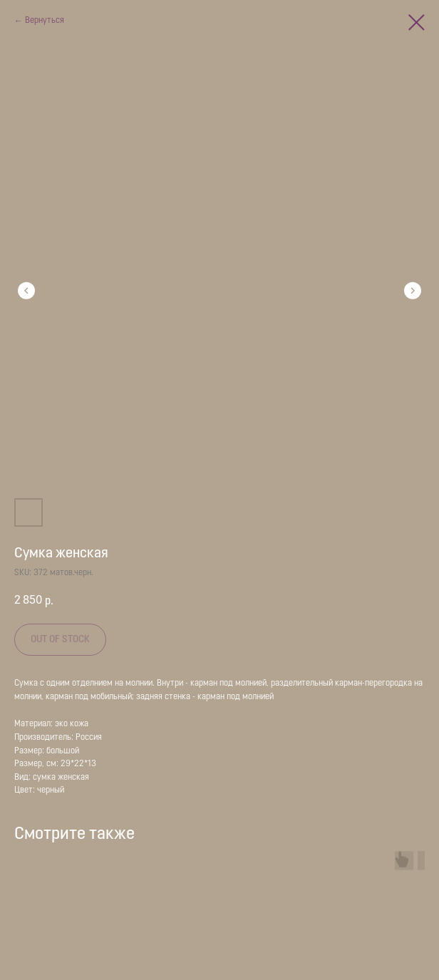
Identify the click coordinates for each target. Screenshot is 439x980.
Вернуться (45, 21)
